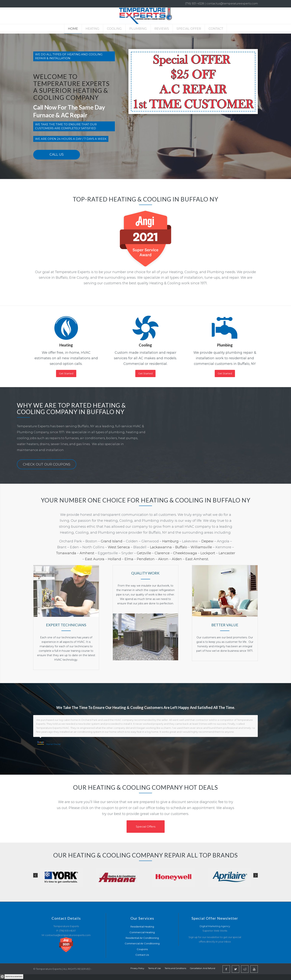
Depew (207, 541)
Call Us (57, 154)
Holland (114, 559)
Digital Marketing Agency (215, 926)
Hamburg (170, 541)
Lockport (208, 553)
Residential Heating (142, 927)
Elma (129, 559)
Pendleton (146, 559)
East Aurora (95, 559)
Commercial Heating (142, 932)
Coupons (142, 949)
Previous (35, 875)
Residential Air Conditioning (142, 938)
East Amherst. (197, 559)
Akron (163, 559)
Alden (177, 559)
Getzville (144, 553)
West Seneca (119, 547)
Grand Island (112, 541)
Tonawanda (66, 553)
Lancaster (227, 553)
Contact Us (142, 955)
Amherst (87, 553)
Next (256, 875)
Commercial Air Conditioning (142, 943)
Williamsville (201, 547)
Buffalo (181, 547)
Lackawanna (161, 547)
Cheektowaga (185, 553)
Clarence (162, 553)
